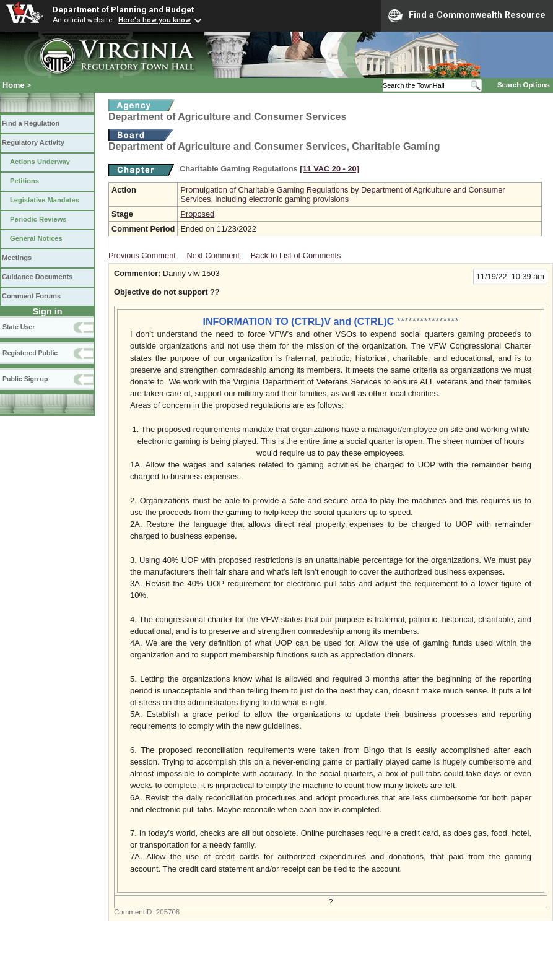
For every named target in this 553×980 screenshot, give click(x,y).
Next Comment (213, 255)
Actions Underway (40, 162)
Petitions (24, 181)
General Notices (36, 238)
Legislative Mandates (45, 200)
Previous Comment (142, 255)
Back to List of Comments (296, 255)
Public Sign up (25, 379)
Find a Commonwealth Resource (467, 15)
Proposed (197, 214)
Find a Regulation (31, 123)
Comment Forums (31, 296)
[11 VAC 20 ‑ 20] (329, 169)
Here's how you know (155, 20)
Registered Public (30, 353)
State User (19, 327)
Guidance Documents (37, 277)
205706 (168, 912)
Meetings (17, 258)
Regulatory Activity (33, 142)
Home (14, 85)
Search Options (524, 85)
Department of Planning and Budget (123, 9)
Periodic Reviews (38, 219)
